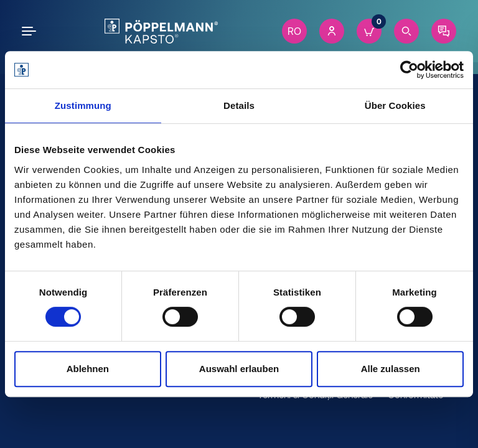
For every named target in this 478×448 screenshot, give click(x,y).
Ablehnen (88, 369)
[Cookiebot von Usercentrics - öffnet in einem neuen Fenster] (409, 70)
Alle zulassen (391, 369)
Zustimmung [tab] (83, 105)
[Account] (332, 31)
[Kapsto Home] (161, 31)
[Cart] (369, 31)
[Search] (406, 31)
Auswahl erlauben (239, 369)
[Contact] (444, 31)
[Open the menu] (31, 31)
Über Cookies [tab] (395, 105)
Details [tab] (239, 105)
